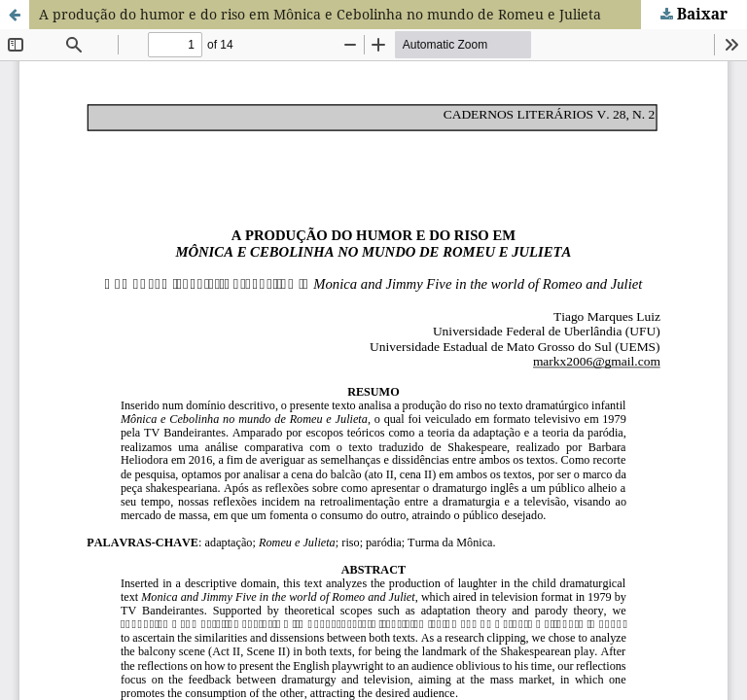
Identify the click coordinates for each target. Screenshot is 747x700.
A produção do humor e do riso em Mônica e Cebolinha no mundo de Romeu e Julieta (320, 14)
